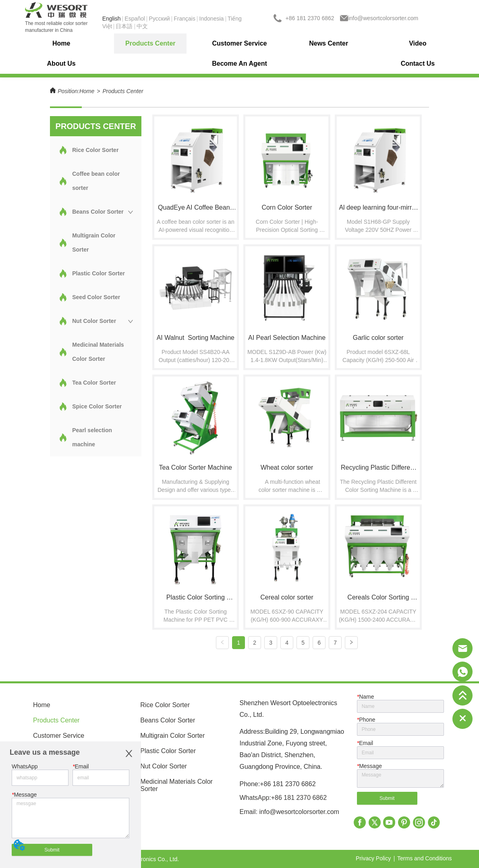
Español (135, 19)
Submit (52, 850)
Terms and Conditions (424, 858)
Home (87, 91)
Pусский (160, 19)
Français (185, 19)
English (112, 19)
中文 (142, 26)
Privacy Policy (373, 858)
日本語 (124, 26)
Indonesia (212, 19)
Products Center (123, 91)
